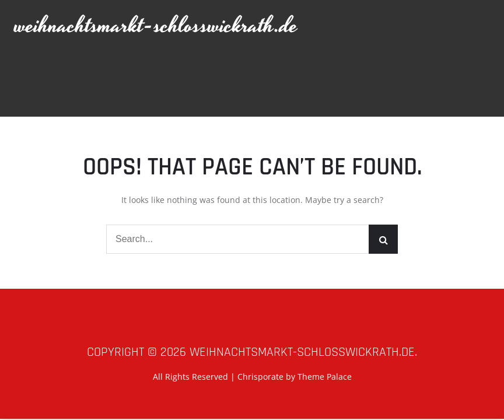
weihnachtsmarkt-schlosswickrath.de (156, 26)
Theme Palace (325, 377)
